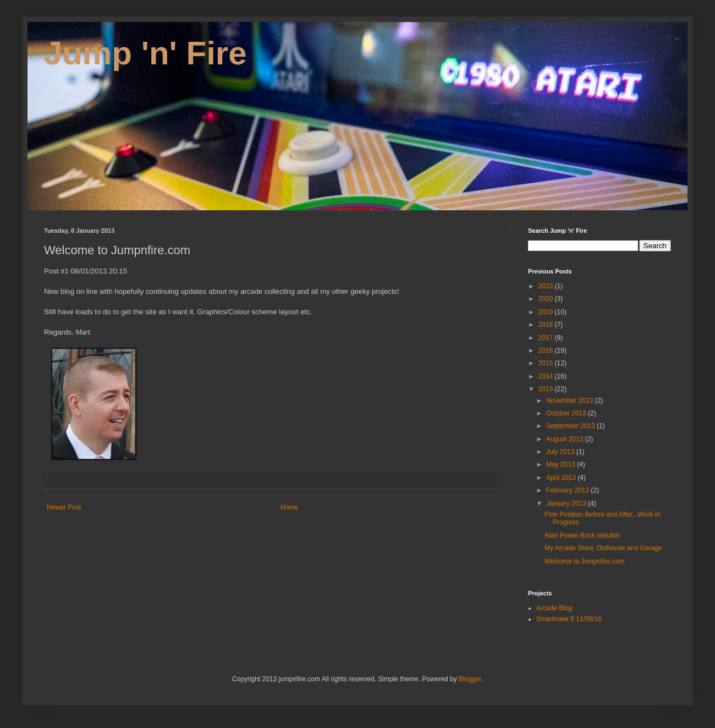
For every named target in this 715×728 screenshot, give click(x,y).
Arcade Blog (554, 608)
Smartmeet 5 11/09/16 (569, 619)
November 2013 (571, 401)
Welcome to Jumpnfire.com (584, 561)
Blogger (470, 679)
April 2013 (562, 478)
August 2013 (566, 439)
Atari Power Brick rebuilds (582, 535)
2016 (547, 351)
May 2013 (562, 464)
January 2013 (567, 503)
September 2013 (571, 426)
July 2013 (561, 452)
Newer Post (64, 507)
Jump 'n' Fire (145, 53)
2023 (547, 286)
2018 (547, 325)
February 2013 (568, 490)
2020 (547, 299)
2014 (547, 376)
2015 (547, 363)
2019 (547, 312)
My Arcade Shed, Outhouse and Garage (603, 548)
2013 (547, 389)
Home (289, 507)
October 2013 (567, 413)
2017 (547, 338)
